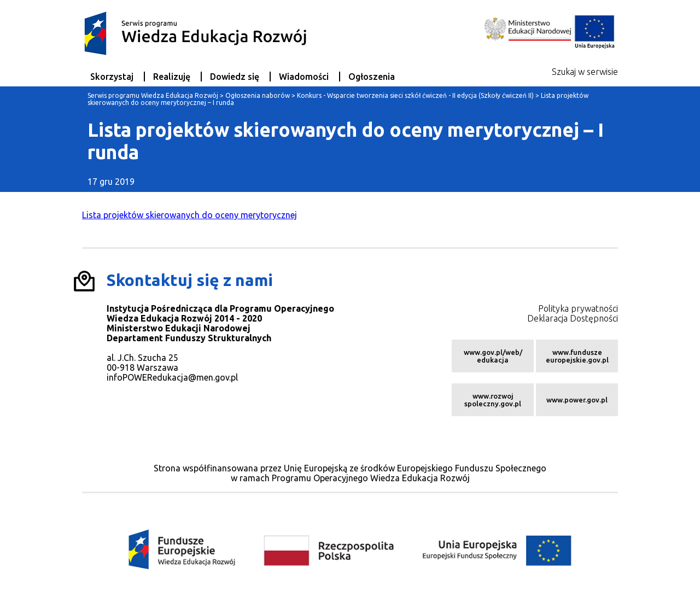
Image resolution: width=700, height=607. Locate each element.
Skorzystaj (112, 77)
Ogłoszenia (372, 77)
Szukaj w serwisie (585, 72)
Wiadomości (304, 77)
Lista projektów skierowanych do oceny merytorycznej (189, 215)
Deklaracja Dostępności (573, 318)
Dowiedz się (235, 77)
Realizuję (172, 77)
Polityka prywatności (578, 308)
